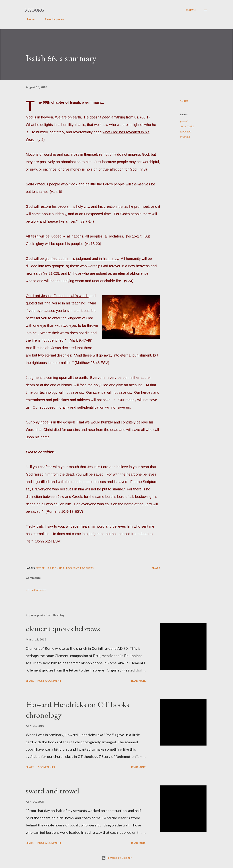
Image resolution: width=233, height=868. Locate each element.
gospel (184, 121)
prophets (185, 137)
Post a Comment (36, 590)
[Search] (191, 10)
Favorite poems (52, 19)
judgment (185, 131)
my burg (35, 10)
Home (29, 19)
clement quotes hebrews (63, 628)
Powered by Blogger (116, 858)
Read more (139, 681)
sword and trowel (52, 791)
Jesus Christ (187, 126)
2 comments (46, 767)
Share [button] (184, 101)
